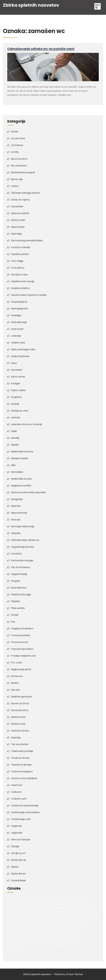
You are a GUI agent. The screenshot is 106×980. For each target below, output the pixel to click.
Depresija (16, 234)
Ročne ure (17, 676)
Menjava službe (20, 458)
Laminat (16, 418)
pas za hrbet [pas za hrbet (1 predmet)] (89, 918)
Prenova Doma (20, 642)
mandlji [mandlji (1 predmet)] (37, 911)
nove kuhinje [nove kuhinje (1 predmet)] (26, 918)
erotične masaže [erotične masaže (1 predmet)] (63, 905)
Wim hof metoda (21, 840)
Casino (15, 186)
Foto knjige (17, 261)
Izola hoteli (17, 329)
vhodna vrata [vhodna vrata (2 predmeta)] (47, 944)
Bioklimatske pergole (23, 172)
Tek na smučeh (20, 744)
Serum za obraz (20, 703)
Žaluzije (15, 846)
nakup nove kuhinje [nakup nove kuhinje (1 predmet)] (85, 911)
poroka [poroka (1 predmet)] (12, 931)
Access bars (18, 138)
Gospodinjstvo (19, 302)
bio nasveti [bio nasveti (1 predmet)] (65, 898)
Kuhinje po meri (20, 411)
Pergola (15, 581)
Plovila (15, 615)
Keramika (16, 370)
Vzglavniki (17, 833)
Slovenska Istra (20, 710)
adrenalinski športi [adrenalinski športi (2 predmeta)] (33, 898)
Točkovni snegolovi (22, 772)
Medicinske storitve (22, 452)
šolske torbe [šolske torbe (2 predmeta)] (14, 950)
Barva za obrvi (19, 159)
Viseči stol (17, 785)
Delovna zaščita (20, 213)
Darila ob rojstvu (20, 200)
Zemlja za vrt (18, 853)
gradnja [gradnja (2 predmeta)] (91, 905)
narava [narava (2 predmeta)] (12, 918)
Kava (14, 363)
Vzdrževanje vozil (21, 819)
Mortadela (17, 472)
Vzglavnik (16, 826)
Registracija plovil (21, 669)
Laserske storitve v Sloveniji (26, 424)
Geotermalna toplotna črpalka (29, 295)
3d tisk (15, 132)
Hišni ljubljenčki (19, 309)
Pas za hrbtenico (21, 567)
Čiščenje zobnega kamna (25, 193)
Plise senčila (18, 608)
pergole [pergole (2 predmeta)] (59, 924)
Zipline (15, 867)
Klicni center (18, 377)
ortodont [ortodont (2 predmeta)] (75, 918)
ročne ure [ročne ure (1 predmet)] (75, 931)
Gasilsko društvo (20, 288)
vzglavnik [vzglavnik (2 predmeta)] (62, 944)
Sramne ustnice (20, 731)
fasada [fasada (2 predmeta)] (78, 905)
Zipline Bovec (18, 874)
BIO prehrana (19, 166)
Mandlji (15, 438)
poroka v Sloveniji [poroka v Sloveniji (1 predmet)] (28, 931)
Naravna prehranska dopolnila (28, 492)
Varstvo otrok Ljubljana (24, 778)
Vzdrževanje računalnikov (26, 812)
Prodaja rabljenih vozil (23, 656)
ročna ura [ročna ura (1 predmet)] (62, 931)
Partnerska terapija (22, 560)
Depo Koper (18, 227)
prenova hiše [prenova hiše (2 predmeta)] (47, 931)
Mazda (15, 445)
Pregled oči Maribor (22, 629)
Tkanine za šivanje (21, 765)
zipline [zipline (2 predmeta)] (74, 944)
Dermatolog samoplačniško (27, 241)
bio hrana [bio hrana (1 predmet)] (51, 898)
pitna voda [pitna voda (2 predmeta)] (72, 924)
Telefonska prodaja (22, 751)
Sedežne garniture (21, 697)
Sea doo (16, 690)
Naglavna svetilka (21, 486)
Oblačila (16, 533)
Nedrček (16, 506)
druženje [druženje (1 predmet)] (26, 905)
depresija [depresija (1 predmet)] (13, 905)
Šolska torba (18, 717)
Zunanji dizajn (18, 880)
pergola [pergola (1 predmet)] (47, 924)
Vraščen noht (19, 799)
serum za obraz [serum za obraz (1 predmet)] (16, 944)
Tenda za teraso (20, 758)
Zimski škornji (18, 860)
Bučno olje (17, 179)
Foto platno (18, 268)
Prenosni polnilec (21, 635)
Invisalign (16, 315)
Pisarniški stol (19, 588)
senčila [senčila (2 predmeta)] (37, 937)
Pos (13, 622)
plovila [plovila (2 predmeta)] (85, 924)
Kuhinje (15, 404)
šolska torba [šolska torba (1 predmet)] (87, 944)
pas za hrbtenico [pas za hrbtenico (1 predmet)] (17, 924)
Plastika (15, 601)
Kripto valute (18, 390)
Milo (13, 465)
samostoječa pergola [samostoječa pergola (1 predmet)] (19, 937)
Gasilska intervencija (23, 281)
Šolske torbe (18, 724)
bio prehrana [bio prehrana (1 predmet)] (81, 898)
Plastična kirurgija (21, 595)
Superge (16, 737)
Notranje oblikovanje (23, 526)
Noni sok (16, 520)
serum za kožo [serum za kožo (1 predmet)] (71, 937)
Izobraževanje (19, 322)
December (17, 206)
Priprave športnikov (22, 649)
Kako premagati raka (23, 349)
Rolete (15, 683)
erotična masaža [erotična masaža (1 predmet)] (43, 905)
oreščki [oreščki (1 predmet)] (40, 918)
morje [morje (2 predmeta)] (48, 911)
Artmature (17, 145)
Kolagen (16, 383)
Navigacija (17, 499)
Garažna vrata (19, 275)
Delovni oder (18, 220)
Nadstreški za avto (22, 479)
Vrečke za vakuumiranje (25, 806)
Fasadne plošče (20, 254)
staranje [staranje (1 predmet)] (32, 944)
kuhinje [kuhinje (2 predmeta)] (25, 911)
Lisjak (14, 431)
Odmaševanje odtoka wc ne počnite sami (41, 49)
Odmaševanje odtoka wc (25, 540)
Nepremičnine (19, 513)
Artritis (15, 152)
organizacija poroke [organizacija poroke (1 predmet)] (57, 918)
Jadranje (16, 336)
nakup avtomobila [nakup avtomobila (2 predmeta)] (64, 911)
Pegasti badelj (19, 574)
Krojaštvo (16, 397)
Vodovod (16, 792)
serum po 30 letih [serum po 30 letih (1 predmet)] (52, 937)
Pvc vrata (17, 663)
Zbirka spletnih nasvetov (31, 5)
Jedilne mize (18, 343)
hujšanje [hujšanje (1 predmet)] (13, 911)
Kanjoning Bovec (20, 356)
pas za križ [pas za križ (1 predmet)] (34, 924)
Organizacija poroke (22, 547)
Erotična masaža (21, 247)
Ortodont (16, 554)
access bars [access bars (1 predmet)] (15, 898)
